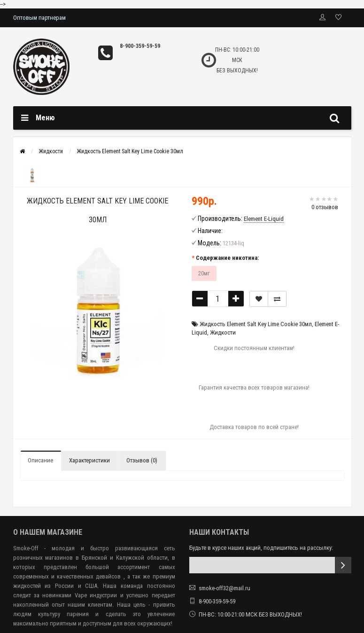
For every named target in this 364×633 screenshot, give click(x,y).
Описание (40, 460)
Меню (45, 118)
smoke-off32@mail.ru (225, 588)
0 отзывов (325, 207)
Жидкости (51, 151)
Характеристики (89, 460)
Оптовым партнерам (39, 18)
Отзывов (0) (142, 460)
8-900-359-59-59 (140, 46)
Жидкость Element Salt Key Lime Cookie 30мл (130, 151)
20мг (204, 273)
